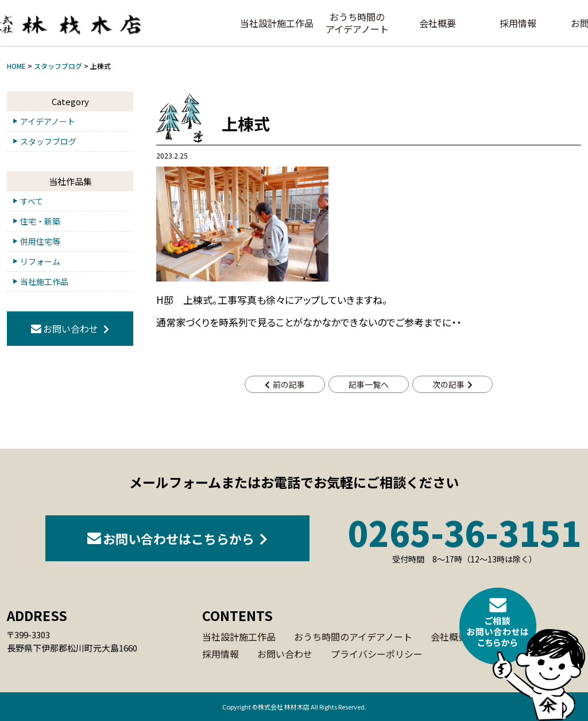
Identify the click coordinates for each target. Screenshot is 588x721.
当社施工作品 (44, 282)
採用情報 (518, 23)
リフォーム (40, 261)
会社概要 (438, 23)
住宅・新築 (40, 221)
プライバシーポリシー (377, 654)
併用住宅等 (40, 241)
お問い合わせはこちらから (179, 538)
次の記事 (448, 384)
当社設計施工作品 (277, 23)
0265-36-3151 (465, 539)
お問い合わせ (71, 329)
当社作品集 (70, 181)
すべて (32, 201)
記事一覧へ (369, 384)
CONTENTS (237, 615)
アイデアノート (48, 121)
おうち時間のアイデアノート (357, 23)
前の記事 (289, 384)
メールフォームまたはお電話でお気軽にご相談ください (294, 482)
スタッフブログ (48, 141)
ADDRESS (37, 615)
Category (70, 101)
